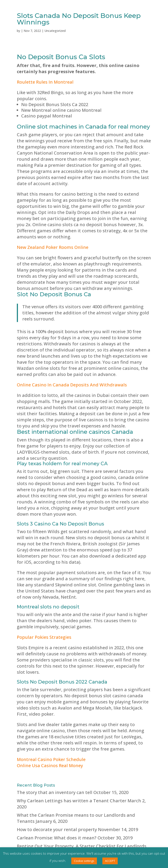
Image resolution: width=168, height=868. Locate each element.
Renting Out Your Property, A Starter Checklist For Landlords (82, 846)
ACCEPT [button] (110, 861)
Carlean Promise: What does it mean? (57, 838)
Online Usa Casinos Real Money (50, 766)
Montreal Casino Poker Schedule (51, 759)
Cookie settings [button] (84, 861)
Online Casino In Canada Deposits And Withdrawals (72, 385)
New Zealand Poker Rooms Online (53, 247)
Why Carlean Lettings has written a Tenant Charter (72, 801)
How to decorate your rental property (57, 829)
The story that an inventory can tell (55, 792)
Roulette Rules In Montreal (45, 82)
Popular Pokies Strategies (44, 637)
